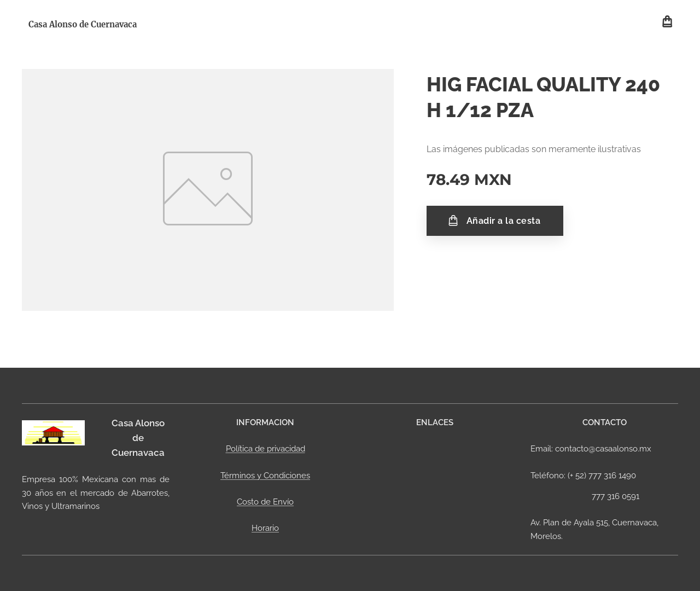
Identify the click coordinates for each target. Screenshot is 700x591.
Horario (265, 528)
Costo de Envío (265, 502)
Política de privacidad (266, 449)
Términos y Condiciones (265, 476)
